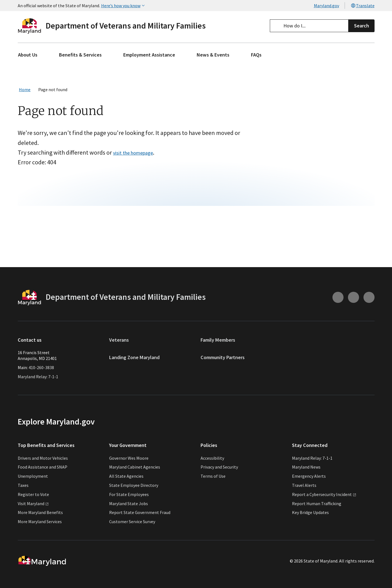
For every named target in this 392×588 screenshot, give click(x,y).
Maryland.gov (326, 6)
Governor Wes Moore (129, 458)
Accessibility (212, 458)
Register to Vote (33, 494)
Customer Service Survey (132, 521)
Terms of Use (213, 476)
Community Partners (223, 357)
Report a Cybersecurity (324, 494)
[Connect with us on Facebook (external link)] (353, 297)
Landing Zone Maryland (134, 357)
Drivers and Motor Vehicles (43, 458)
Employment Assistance (149, 55)
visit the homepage (142, 157)
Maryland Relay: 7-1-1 (38, 377)
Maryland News (306, 467)
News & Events (213, 55)
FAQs (256, 55)
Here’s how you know (124, 6)
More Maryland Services (40, 521)
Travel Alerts (304, 485)
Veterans (119, 340)
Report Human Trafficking (317, 503)
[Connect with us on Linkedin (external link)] (369, 297)
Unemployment (33, 476)
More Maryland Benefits (40, 512)
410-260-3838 (41, 367)
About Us (28, 55)
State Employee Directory (134, 485)
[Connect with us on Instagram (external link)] (338, 297)
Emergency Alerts (309, 476)
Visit (33, 503)
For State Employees (129, 494)
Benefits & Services (80, 55)
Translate (362, 6)
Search (362, 26)
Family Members (218, 340)
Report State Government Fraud (140, 512)
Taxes (23, 485)
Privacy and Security (219, 467)
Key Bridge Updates (310, 512)
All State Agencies (126, 476)
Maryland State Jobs (129, 503)
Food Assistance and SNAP (43, 467)
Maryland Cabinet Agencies (135, 467)
